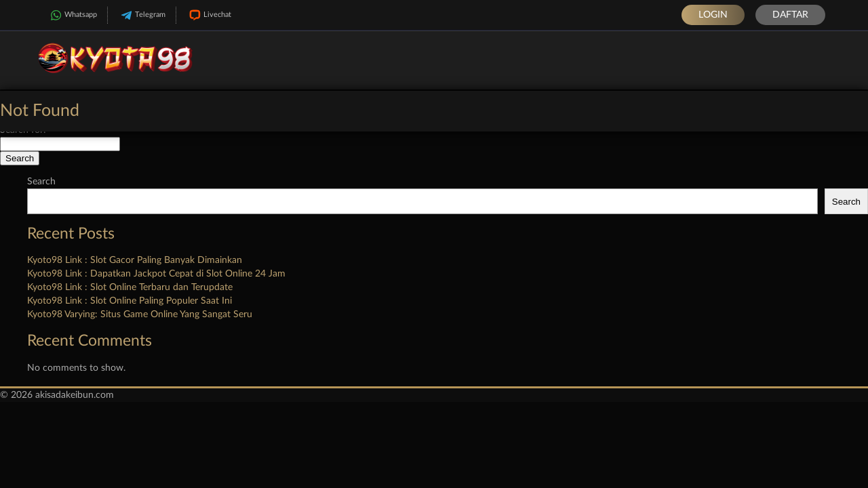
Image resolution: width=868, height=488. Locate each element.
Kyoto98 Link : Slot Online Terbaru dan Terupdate (130, 287)
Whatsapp (72, 15)
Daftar (790, 15)
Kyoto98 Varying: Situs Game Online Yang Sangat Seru (140, 314)
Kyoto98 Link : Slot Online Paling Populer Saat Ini (130, 301)
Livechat (209, 15)
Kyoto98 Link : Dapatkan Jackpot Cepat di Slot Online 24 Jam (156, 274)
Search (41, 182)
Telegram (142, 15)
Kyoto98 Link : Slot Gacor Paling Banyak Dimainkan (135, 260)
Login (713, 15)
